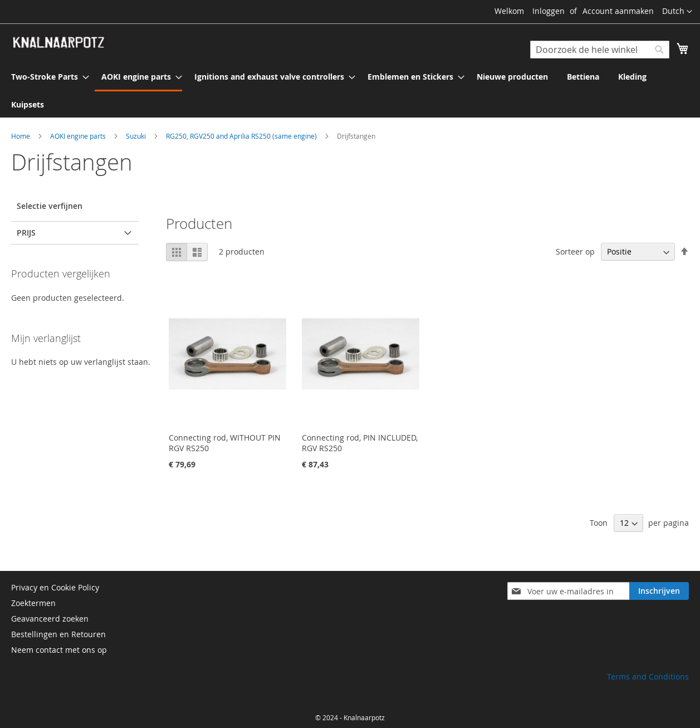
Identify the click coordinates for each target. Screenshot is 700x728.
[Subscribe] (659, 591)
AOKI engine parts (79, 136)
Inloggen (549, 11)
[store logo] (58, 43)
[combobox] (600, 50)
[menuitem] (47, 77)
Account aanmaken (618, 11)
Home (21, 136)
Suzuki (137, 136)
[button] (677, 12)
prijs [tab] (26, 233)
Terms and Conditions (648, 676)
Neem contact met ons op (59, 650)
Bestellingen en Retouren (58, 634)
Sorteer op (575, 251)
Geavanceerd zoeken (50, 619)
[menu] (350, 91)
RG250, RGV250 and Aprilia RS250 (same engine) (242, 136)
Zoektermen (33, 603)
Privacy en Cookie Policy (55, 587)
